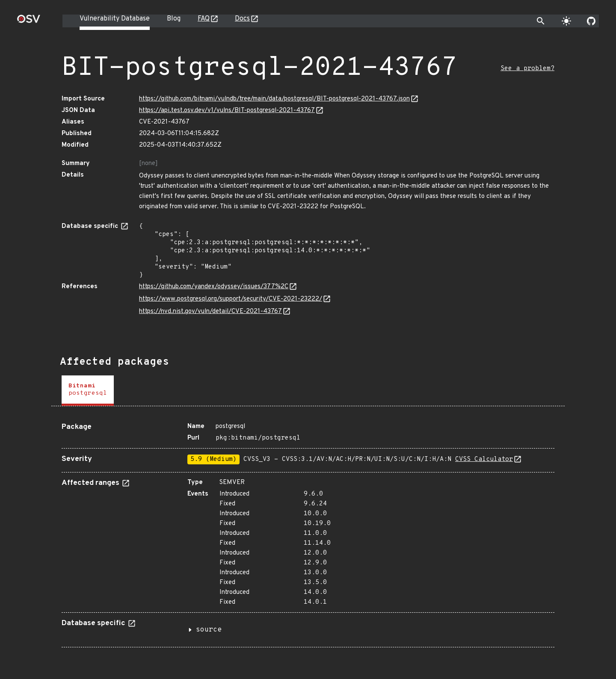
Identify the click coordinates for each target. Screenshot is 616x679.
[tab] (88, 391)
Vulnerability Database (115, 19)
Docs (242, 19)
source (209, 630)
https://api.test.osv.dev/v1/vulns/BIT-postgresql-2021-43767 (227, 111)
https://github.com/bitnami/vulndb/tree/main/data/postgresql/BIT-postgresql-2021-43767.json (274, 99)
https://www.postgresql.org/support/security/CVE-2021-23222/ (231, 299)
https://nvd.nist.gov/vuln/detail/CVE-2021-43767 (210, 311)
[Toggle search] (541, 21)
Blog (174, 19)
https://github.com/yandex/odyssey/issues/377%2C (214, 287)
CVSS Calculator (484, 459)
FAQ (204, 19)
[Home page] (29, 22)
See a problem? (527, 69)
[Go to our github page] (591, 21)
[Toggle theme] (566, 21)
